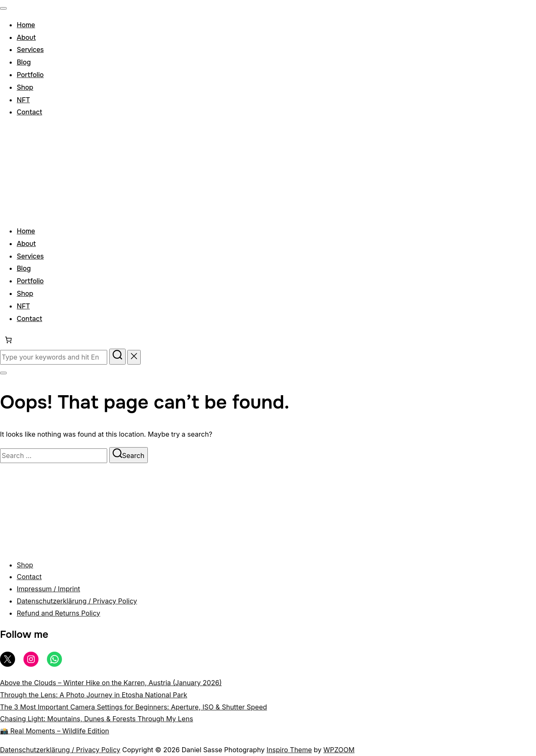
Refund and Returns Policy (58, 613)
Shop (25, 87)
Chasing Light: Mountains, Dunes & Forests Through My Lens (97, 719)
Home (26, 25)
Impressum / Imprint (48, 589)
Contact (30, 112)
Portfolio (30, 75)
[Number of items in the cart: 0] (8, 340)
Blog (24, 62)
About (26, 38)
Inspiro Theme (289, 750)
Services (30, 50)
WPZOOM (339, 750)
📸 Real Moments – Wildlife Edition (55, 731)
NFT (23, 100)
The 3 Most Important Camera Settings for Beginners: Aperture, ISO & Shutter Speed (134, 707)
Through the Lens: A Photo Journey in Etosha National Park (94, 695)
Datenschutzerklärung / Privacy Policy (77, 601)
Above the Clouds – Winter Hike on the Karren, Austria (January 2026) (111, 683)
